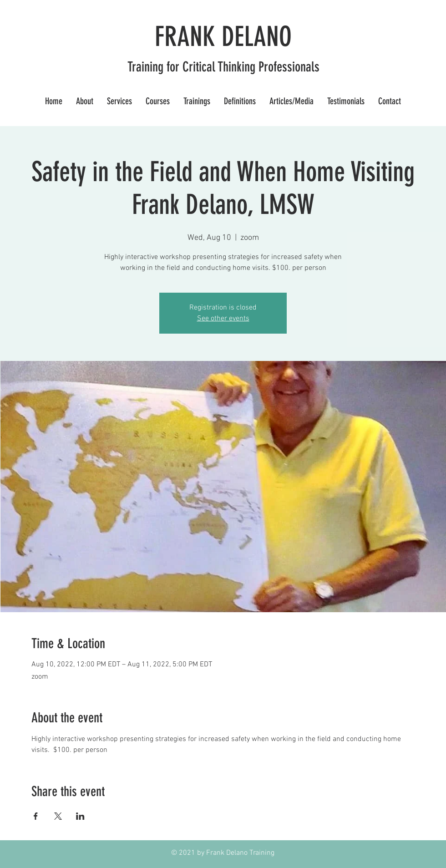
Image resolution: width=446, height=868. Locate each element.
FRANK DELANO (223, 37)
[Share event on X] (58, 816)
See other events (223, 319)
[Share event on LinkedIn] (80, 816)
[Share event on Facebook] (36, 816)
